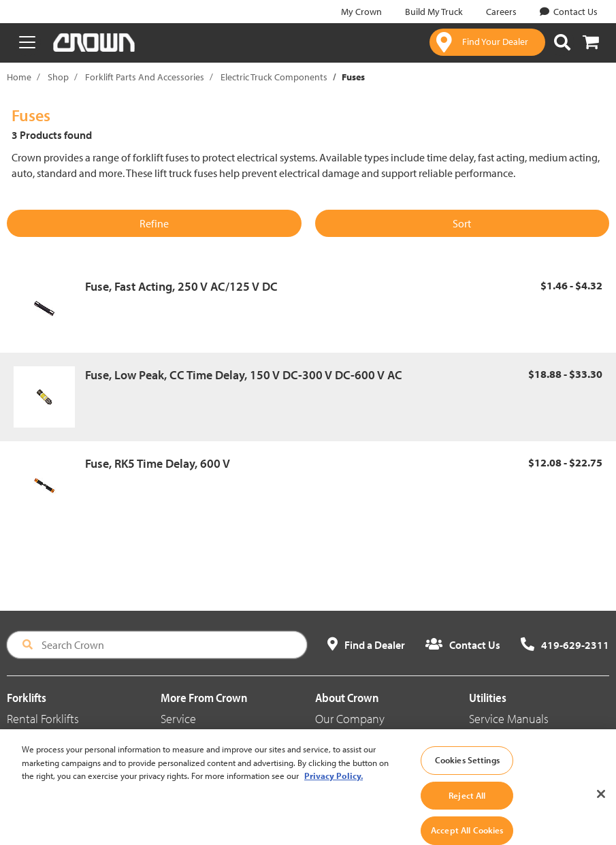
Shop (58, 77)
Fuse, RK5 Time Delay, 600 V (158, 463)
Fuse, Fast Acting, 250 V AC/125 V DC (181, 286)
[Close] (601, 816)
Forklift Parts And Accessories (145, 77)
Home (19, 77)
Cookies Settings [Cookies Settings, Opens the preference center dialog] (467, 782)
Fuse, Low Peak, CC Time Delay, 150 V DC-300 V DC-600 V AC (244, 375)
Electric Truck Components (274, 77)
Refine (154, 223)
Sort (462, 223)
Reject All (467, 818)
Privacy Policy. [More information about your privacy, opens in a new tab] (334, 798)
